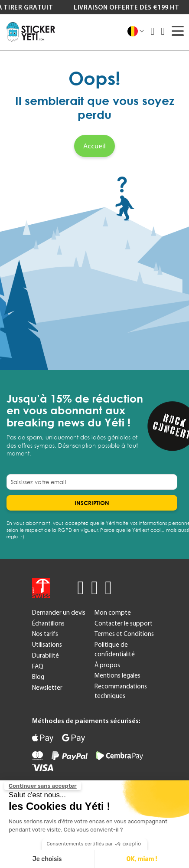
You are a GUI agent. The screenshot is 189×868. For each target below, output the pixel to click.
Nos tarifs (45, 634)
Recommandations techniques (121, 691)
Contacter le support (124, 623)
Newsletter (47, 688)
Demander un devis (59, 613)
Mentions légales (117, 675)
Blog (38, 677)
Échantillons (48, 623)
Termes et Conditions (124, 634)
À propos (107, 665)
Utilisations (47, 645)
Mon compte (113, 613)
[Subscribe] (92, 503)
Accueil (94, 146)
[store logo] (31, 32)
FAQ (38, 666)
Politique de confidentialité (115, 649)
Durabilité (46, 655)
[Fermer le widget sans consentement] (43, 786)
